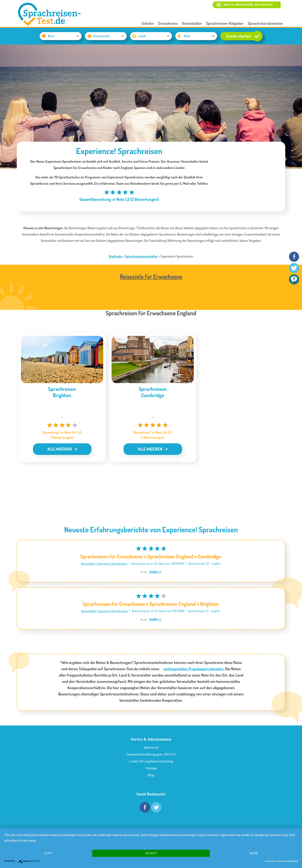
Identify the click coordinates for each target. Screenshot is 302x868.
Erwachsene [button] (168, 23)
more (254, 853)
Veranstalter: (89, 564)
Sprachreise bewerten (266, 23)
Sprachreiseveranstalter (141, 256)
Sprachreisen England (170, 556)
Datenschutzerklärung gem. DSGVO (151, 754)
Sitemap (151, 768)
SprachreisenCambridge (153, 392)
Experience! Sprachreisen (112, 564)
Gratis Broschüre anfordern (248, 5)
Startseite (116, 256)
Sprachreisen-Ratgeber (225, 23)
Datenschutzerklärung (288, 861)
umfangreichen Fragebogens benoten (193, 669)
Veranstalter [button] (192, 23)
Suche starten (244, 36)
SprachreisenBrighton (62, 392)
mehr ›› (155, 571)
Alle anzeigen (59, 449)
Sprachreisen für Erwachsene (112, 556)
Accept (151, 853)
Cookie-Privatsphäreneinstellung (151, 761)
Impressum (151, 747)
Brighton (209, 604)
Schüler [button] (148, 23)
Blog (151, 775)
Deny (48, 853)
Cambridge (209, 556)
